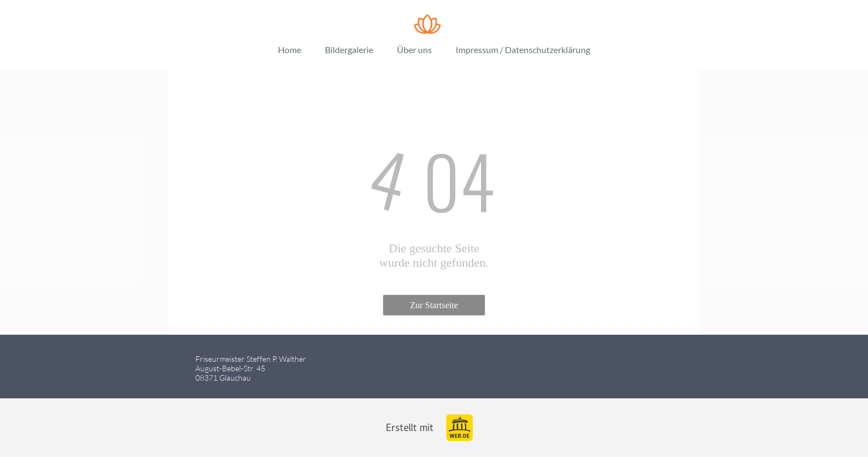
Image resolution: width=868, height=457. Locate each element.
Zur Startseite (434, 305)
